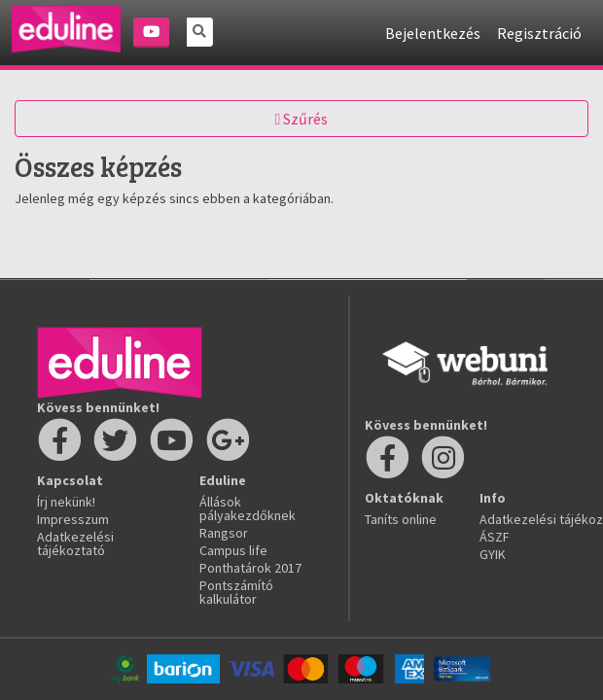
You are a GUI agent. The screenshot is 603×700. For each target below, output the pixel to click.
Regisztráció (539, 33)
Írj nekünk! (66, 502)
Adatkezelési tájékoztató (75, 543)
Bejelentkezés (433, 33)
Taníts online (401, 519)
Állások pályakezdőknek (248, 508)
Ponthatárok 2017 (250, 568)
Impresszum (73, 519)
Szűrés (302, 119)
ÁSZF (495, 537)
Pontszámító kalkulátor (236, 592)
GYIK (493, 554)
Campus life (233, 550)
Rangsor (224, 533)
